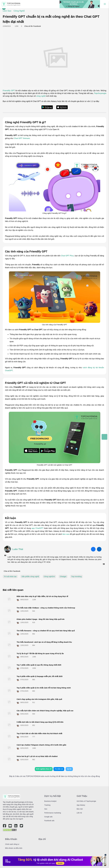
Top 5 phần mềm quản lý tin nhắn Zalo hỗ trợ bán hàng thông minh (44, 688)
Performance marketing (53, 813)
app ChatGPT (37, 528)
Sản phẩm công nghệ (30, 576)
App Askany (81, 805)
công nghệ (41, 96)
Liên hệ (79, 813)
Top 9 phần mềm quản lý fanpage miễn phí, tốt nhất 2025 (40, 676)
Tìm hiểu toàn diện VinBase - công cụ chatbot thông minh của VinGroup (46, 608)
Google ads (48, 817)
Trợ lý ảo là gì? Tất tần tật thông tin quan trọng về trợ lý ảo (40, 653)
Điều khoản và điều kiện (14, 848)
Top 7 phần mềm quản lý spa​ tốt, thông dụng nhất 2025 (39, 665)
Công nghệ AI (49, 576)
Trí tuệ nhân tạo (10, 576)
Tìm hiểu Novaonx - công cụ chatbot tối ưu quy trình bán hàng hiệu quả (46, 631)
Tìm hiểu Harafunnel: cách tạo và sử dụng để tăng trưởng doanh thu (44, 642)
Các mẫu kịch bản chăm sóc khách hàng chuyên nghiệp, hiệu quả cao (45, 711)
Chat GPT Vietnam (22, 138)
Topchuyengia (100, 93)
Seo (46, 809)
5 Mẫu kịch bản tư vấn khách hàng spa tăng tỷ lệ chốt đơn (40, 722)
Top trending (77, 576)
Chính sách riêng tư (12, 844)
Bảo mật (80, 809)
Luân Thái (18, 549)
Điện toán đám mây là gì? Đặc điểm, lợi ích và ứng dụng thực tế (42, 596)
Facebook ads (49, 821)
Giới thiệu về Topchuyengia (86, 801)
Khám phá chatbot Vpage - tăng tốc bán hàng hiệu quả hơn (41, 619)
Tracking (47, 805)
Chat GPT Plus (67, 256)
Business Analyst (50, 801)
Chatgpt (63, 576)
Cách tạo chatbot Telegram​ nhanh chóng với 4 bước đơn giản (41, 745)
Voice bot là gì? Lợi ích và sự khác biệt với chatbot (37, 756)
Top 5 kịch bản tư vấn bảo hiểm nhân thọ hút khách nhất (39, 733)
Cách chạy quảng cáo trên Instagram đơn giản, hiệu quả (39, 699)
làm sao (66, 534)
